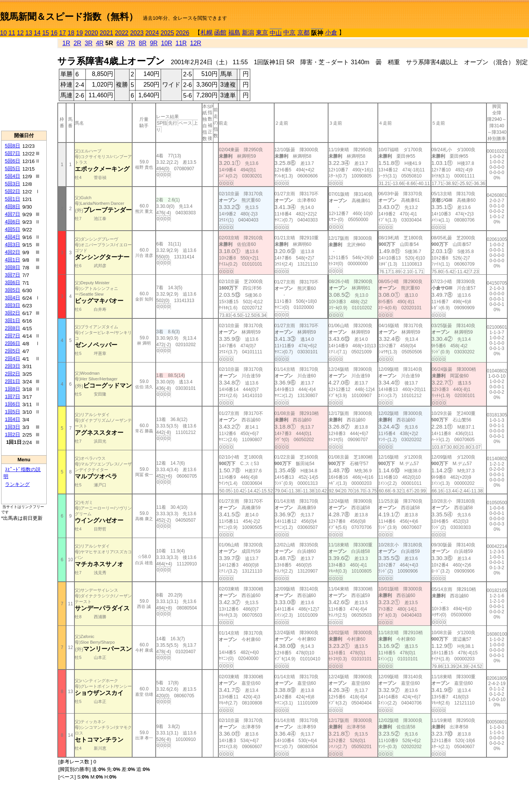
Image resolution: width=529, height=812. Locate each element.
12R (196, 43)
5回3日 (13, 184)
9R (154, 43)
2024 (152, 33)
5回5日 (13, 169)
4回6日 (13, 222)
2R (77, 43)
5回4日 (13, 176)
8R (142, 43)
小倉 (331, 32)
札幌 (207, 32)
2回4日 (13, 359)
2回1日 (13, 381)
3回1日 (13, 321)
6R (120, 43)
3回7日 (13, 275)
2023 (137, 33)
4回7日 (13, 214)
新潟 (248, 32)
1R (66, 43)
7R (131, 43)
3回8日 (13, 267)
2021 (107, 33)
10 (3, 33)
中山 (276, 33)
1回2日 (13, 434)
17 (63, 33)
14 (37, 33)
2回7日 (13, 336)
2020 (92, 33)
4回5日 (13, 229)
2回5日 (13, 351)
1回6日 (13, 404)
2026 (183, 33)
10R (167, 43)
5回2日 (13, 191)
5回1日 (13, 199)
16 (54, 33)
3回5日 (13, 290)
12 (21, 33)
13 (29, 33)
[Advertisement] (24, 84)
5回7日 (13, 153)
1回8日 (13, 389)
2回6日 (13, 343)
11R (181, 43)
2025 (167, 33)
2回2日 (13, 374)
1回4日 (13, 419)
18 (71, 33)
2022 (122, 33)
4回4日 (13, 237)
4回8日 (13, 207)
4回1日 (13, 260)
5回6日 (13, 161)
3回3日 (13, 305)
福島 (234, 32)
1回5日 (13, 412)
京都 (303, 32)
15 (46, 33)
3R (88, 43)
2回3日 (13, 366)
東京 (262, 32)
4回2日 (13, 252)
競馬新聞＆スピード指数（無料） (69, 17)
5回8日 (13, 146)
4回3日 (13, 245)
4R (99, 43)
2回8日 (13, 328)
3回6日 (13, 283)
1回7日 (13, 397)
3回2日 (13, 313)
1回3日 (13, 427)
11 (12, 33)
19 (79, 33)
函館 (220, 32)
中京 (289, 32)
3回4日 (13, 298)
